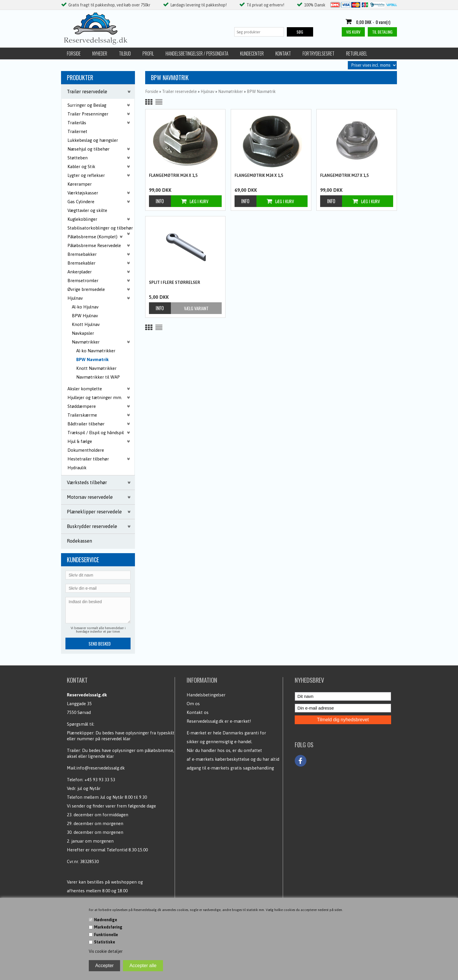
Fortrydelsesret (319, 54)
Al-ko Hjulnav (85, 307)
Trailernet (77, 131)
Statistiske (105, 942)
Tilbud (125, 54)
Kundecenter (252, 54)
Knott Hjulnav (86, 324)
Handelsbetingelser (206, 695)
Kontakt (283, 54)
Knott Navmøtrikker (96, 368)
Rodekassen (79, 541)
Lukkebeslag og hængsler (93, 140)
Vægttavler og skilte (87, 210)
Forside (74, 54)
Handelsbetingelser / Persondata (197, 54)
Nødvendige (106, 920)
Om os (193, 704)
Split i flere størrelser (175, 282)
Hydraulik (77, 468)
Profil (148, 54)
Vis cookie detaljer (106, 951)
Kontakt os (198, 712)
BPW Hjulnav (85, 316)
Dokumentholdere (86, 450)
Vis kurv (353, 32)
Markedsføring (108, 927)
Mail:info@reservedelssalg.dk (96, 768)
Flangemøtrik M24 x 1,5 (173, 175)
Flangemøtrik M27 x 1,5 (344, 175)
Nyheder (100, 54)
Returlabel (357, 54)
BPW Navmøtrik (92, 359)
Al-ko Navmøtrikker (96, 351)
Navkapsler (83, 333)
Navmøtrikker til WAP (98, 377)
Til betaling (382, 32)
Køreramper (80, 184)
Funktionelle (106, 935)
